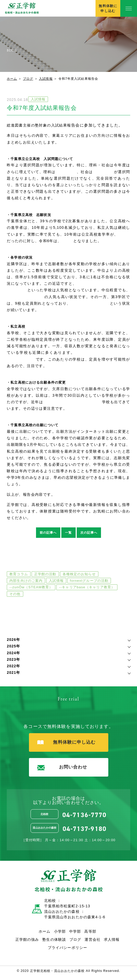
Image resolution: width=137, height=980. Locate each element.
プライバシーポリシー (67, 948)
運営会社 (92, 939)
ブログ (28, 79)
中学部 (75, 931)
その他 (15, 594)
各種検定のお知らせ (79, 574)
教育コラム (19, 574)
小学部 (60, 931)
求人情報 (112, 939)
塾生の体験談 (54, 939)
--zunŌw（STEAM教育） (31, 587)
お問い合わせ (62, 767)
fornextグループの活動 (89, 581)
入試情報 (46, 79)
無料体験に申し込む (108, 8)
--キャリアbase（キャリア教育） (87, 587)
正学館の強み (27, 939)
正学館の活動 (45, 574)
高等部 (90, 931)
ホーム (12, 79)
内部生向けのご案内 (26, 581)
